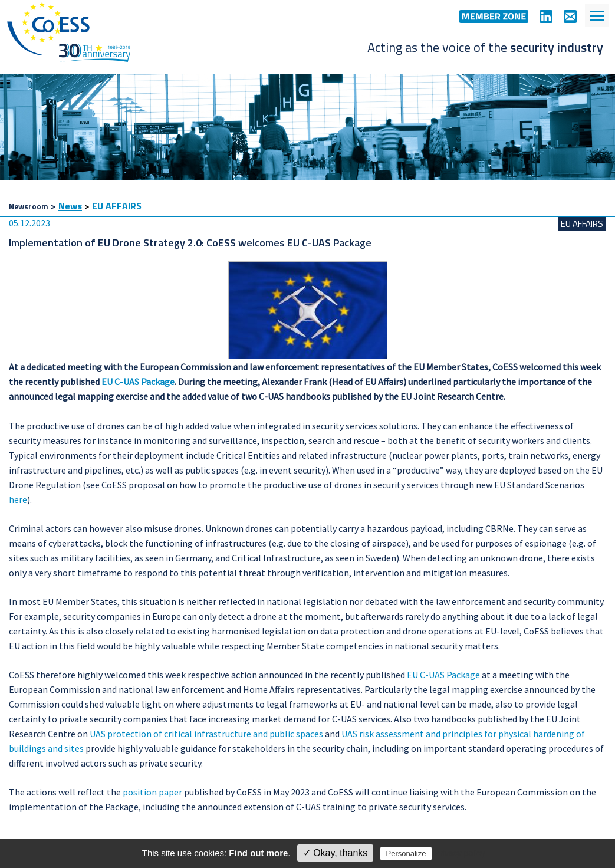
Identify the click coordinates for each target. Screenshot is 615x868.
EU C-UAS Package (138, 382)
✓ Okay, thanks (336, 853)
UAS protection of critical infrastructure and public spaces (206, 734)
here (18, 499)
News (70, 206)
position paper (152, 792)
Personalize (406, 854)
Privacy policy (460, 853)
